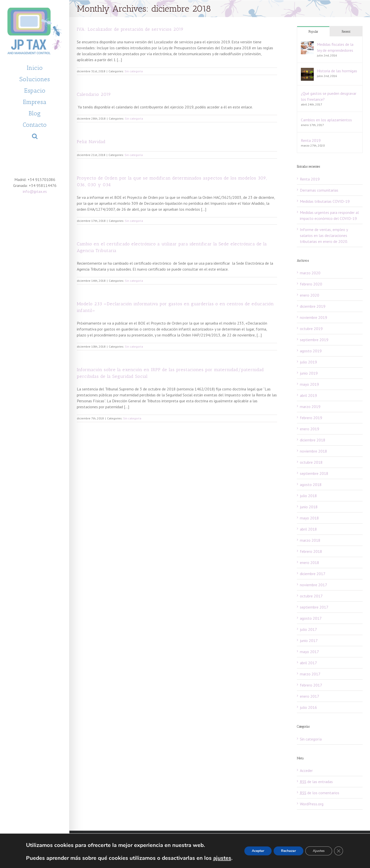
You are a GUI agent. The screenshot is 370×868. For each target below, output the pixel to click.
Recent (346, 32)
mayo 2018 (309, 518)
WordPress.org (312, 804)
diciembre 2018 (313, 440)
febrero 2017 (311, 685)
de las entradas (316, 782)
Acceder (306, 770)
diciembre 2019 (313, 306)
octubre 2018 (311, 462)
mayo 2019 (309, 384)
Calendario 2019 (94, 94)
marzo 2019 (310, 407)
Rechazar (288, 851)
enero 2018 (310, 562)
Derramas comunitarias (319, 190)
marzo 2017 (310, 674)
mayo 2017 (309, 652)
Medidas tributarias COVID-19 (325, 201)
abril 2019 (308, 395)
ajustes (222, 858)
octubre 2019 (311, 329)
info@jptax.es (35, 191)
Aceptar (258, 851)
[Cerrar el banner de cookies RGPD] (339, 851)
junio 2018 (309, 507)
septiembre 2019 (314, 340)
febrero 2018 (311, 551)
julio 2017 (308, 629)
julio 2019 (308, 362)
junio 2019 (309, 373)
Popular (313, 32)
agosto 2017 (311, 618)
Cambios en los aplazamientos (326, 120)
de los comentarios (320, 793)
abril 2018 (308, 529)
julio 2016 (308, 707)
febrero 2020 (311, 284)
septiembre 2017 (314, 607)
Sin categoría (134, 71)
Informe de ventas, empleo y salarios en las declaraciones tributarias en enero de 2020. (324, 235)
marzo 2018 (310, 540)
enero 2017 (310, 696)
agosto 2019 (311, 351)
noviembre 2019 (313, 317)
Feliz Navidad (91, 142)
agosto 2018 (311, 485)
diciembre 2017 (313, 574)
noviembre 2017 (313, 585)
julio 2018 (308, 496)
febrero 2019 (311, 418)
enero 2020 (310, 295)
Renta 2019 (311, 140)
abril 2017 (308, 663)
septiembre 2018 (314, 473)
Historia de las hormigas (337, 71)
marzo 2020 (310, 273)
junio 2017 (309, 640)
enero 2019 (310, 429)
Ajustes (319, 851)
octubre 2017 (311, 596)
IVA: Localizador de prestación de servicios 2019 (130, 29)
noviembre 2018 (313, 451)
